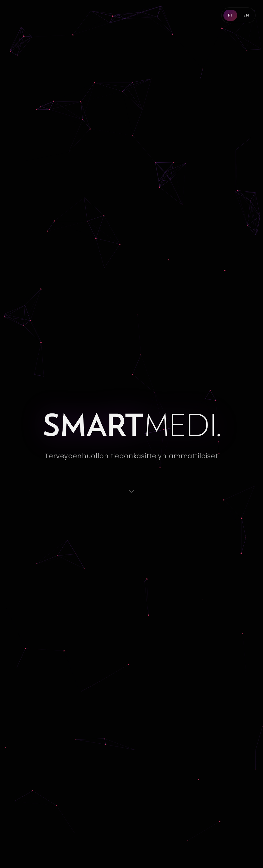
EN (246, 15)
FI (230, 15)
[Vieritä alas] (131, 491)
